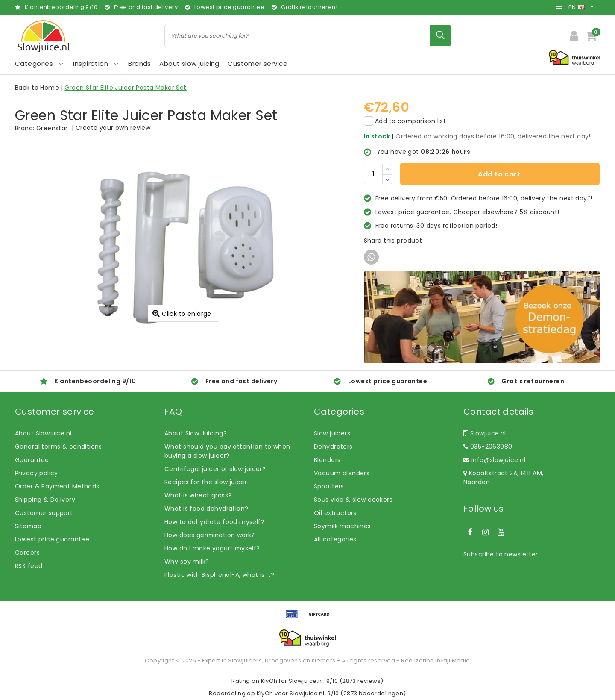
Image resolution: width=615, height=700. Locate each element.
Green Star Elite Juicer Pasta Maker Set (125, 88)
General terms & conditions (59, 447)
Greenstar (52, 128)
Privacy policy (37, 473)
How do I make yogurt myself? (212, 548)
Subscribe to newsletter (501, 554)
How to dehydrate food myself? (214, 522)
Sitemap (28, 526)
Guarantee (32, 460)
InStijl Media (452, 660)
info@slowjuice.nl (494, 460)
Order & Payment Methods (57, 486)
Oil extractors (335, 513)
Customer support (44, 513)
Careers (27, 553)
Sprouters (329, 486)
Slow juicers (332, 433)
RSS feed (29, 566)
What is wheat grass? (198, 495)
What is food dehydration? (206, 509)
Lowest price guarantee (52, 539)
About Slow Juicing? (196, 433)
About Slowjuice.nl (43, 433)
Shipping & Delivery (45, 500)
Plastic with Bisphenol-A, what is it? (220, 575)
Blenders (327, 460)
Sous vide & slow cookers (353, 500)
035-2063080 (488, 447)
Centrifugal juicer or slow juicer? (215, 469)
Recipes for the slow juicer (206, 482)
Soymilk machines (343, 526)
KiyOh (269, 681)
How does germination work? (210, 535)
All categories (335, 539)
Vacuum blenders (342, 473)
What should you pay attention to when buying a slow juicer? (227, 451)
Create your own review (113, 128)
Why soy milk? (187, 562)
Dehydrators (333, 447)
